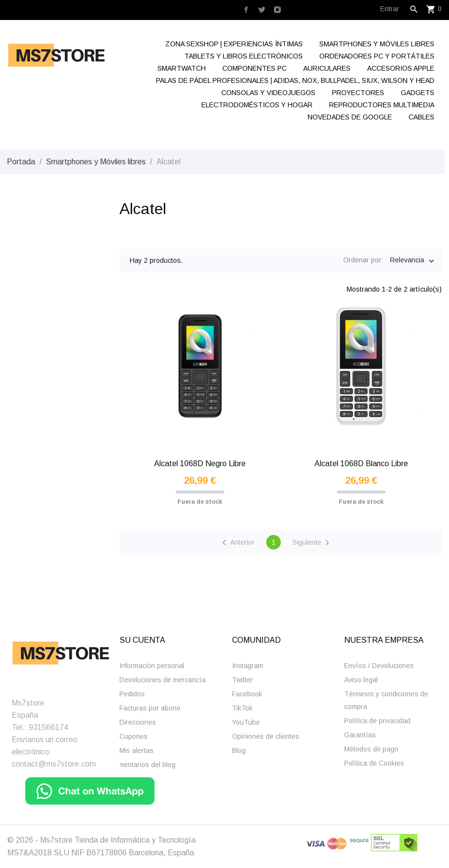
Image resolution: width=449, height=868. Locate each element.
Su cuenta (142, 640)
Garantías (360, 735)
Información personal (152, 666)
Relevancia (407, 261)
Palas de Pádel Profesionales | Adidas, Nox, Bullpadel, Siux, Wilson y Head (295, 80)
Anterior (236, 543)
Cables (421, 117)
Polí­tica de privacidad (377, 721)
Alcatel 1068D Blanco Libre (361, 464)
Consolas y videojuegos (268, 93)
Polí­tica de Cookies (374, 763)
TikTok (242, 708)
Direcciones (138, 722)
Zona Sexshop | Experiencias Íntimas (234, 44)
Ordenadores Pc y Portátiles (377, 56)
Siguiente (313, 543)
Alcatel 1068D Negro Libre (200, 464)
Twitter (243, 680)
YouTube (246, 722)
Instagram (248, 666)
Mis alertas (137, 750)
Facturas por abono (150, 708)
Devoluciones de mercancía (163, 680)
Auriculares (327, 68)
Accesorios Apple (401, 68)
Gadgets (418, 93)
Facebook (247, 694)
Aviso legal (361, 680)
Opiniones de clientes (266, 736)
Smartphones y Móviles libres (377, 44)
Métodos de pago (371, 749)
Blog (239, 750)
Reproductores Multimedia (382, 105)
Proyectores (358, 93)
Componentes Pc (254, 68)
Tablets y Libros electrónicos (244, 56)
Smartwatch (182, 68)
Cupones (134, 736)
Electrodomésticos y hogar (257, 105)
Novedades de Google (350, 117)
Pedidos (132, 694)
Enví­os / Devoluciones (379, 666)
